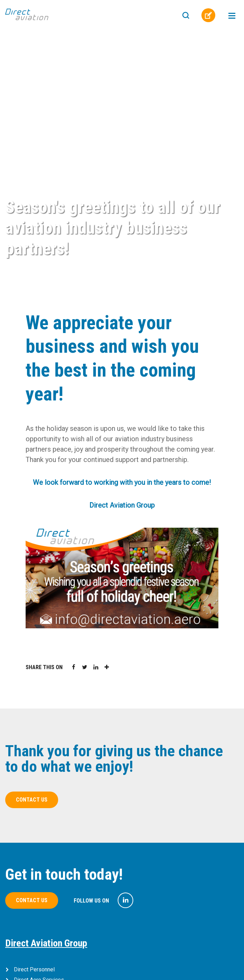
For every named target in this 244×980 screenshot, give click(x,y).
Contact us (32, 800)
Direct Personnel (34, 969)
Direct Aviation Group (46, 943)
